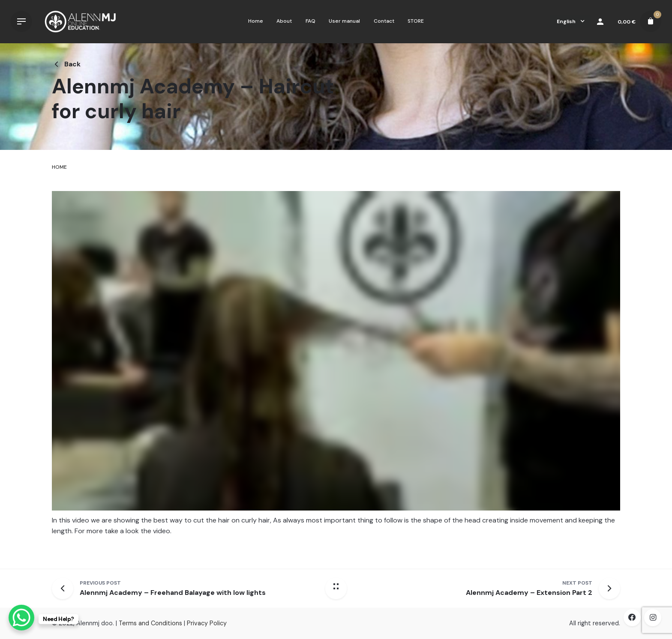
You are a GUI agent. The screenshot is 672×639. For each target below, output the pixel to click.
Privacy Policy (207, 623)
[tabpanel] (336, 371)
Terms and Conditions (150, 623)
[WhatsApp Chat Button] (21, 618)
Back (66, 64)
